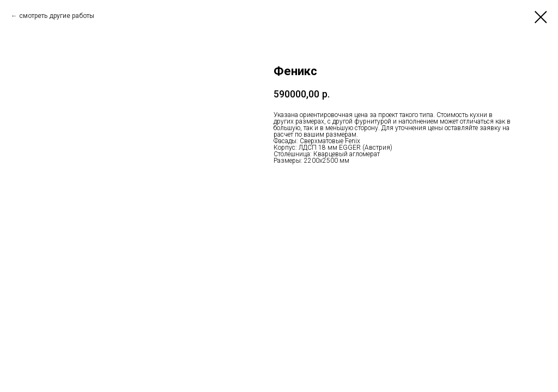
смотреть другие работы (57, 16)
